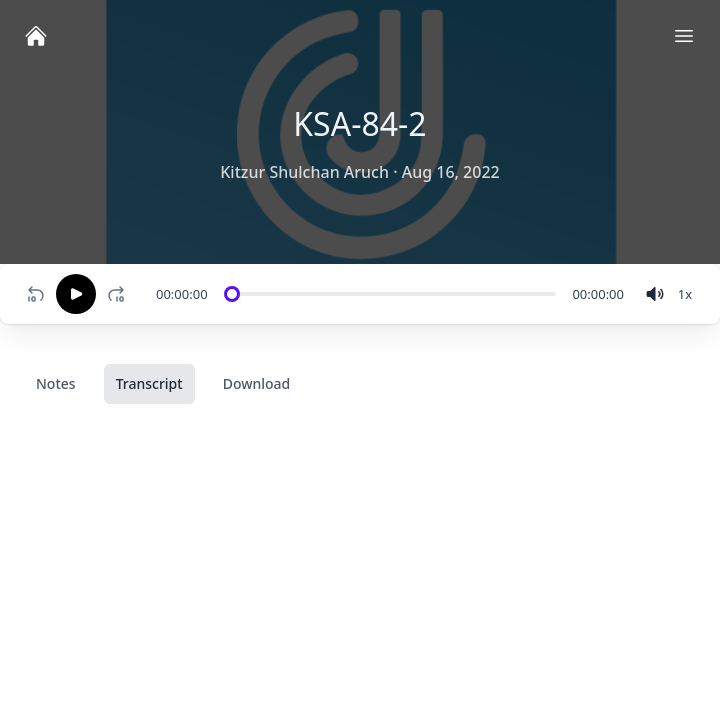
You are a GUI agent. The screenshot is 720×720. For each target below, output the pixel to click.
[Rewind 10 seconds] (36, 294)
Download (257, 383)
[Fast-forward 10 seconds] (120, 294)
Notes (56, 383)
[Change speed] (685, 294)
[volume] (655, 294)
